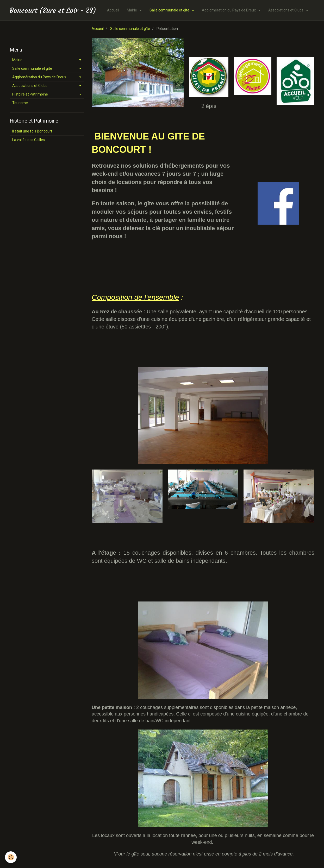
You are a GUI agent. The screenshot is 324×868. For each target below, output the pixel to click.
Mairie (132, 10)
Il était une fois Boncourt (32, 131)
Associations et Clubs (286, 10)
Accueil (113, 10)
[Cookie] (11, 857)
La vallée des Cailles (29, 140)
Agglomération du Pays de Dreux (229, 10)
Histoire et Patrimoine (30, 94)
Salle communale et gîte (170, 10)
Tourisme (20, 103)
